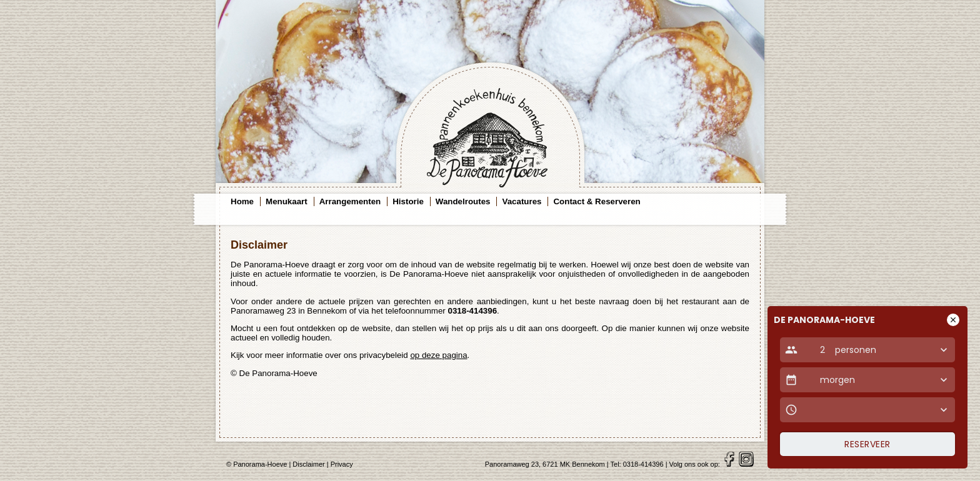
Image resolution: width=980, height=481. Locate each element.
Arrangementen (350, 201)
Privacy (342, 464)
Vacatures (522, 201)
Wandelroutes (463, 201)
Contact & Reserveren (597, 201)
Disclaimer (308, 464)
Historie (408, 201)
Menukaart (287, 201)
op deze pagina (438, 355)
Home (242, 201)
